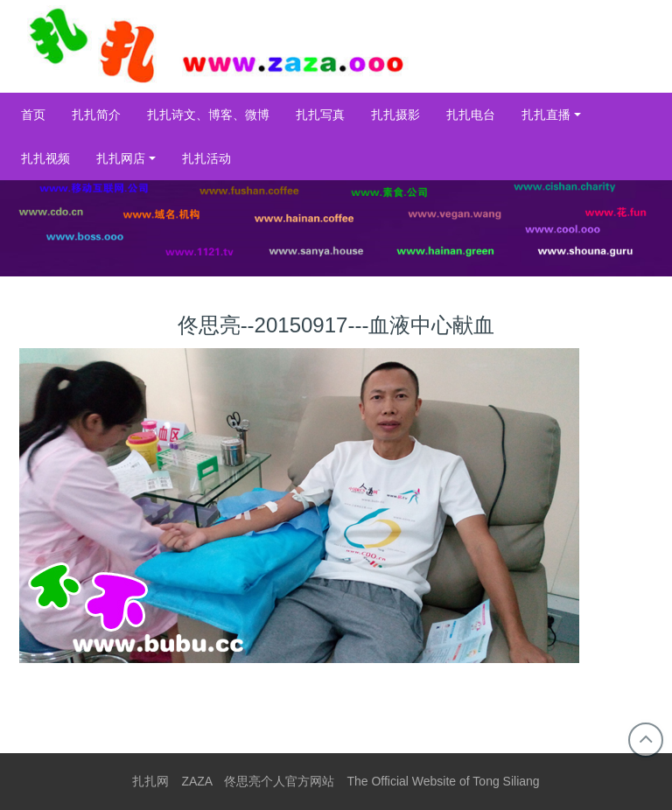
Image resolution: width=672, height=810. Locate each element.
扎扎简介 (96, 115)
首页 (33, 115)
